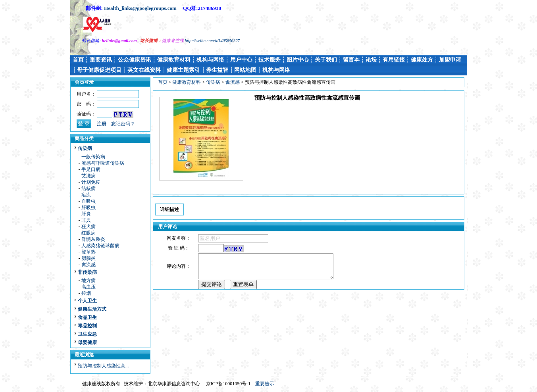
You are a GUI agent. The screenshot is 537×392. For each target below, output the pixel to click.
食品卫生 (87, 317)
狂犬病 (89, 227)
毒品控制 (87, 326)
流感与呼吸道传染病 (103, 163)
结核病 (89, 188)
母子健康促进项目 (99, 70)
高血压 (89, 287)
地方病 (89, 281)
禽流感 (89, 265)
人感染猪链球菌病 (100, 246)
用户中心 (241, 60)
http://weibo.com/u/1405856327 (213, 40)
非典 (86, 220)
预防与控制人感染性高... (103, 366)
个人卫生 (87, 301)
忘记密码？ (123, 124)
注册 (102, 124)
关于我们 (326, 60)
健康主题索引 (183, 70)
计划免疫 (91, 182)
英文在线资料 (144, 70)
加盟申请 (450, 60)
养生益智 (217, 70)
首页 (78, 60)
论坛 (371, 60)
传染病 (85, 148)
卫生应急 (87, 334)
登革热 (89, 252)
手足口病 (91, 169)
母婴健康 (87, 342)
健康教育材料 (174, 60)
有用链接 (394, 60)
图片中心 (298, 60)
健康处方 (422, 60)
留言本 (351, 60)
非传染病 (87, 272)
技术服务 (269, 60)
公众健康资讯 (135, 60)
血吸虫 (89, 201)
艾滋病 (89, 176)
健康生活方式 (92, 309)
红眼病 (89, 233)
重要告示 (265, 384)
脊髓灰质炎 (93, 239)
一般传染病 (93, 157)
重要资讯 (101, 60)
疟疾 (86, 195)
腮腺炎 (89, 258)
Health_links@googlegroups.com (140, 8)
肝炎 (86, 214)
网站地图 (245, 70)
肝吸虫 (89, 208)
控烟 (86, 293)
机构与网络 (210, 60)
